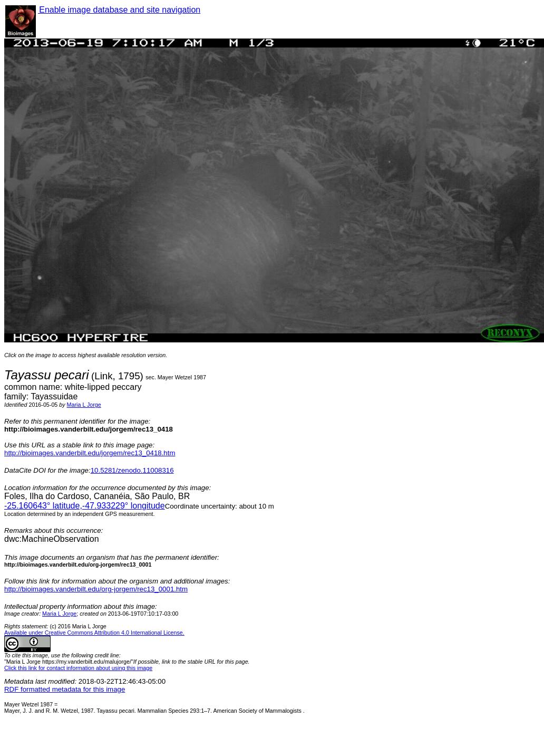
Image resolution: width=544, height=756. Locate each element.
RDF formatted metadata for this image (65, 689)
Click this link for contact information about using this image (78, 668)
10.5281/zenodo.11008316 (132, 470)
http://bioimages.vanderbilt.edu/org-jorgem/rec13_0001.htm (96, 589)
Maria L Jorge (84, 405)
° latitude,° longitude (85, 506)
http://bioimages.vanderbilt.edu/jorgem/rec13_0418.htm (90, 453)
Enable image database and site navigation (119, 10)
